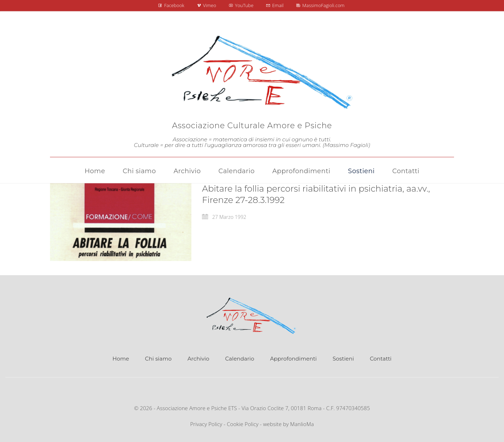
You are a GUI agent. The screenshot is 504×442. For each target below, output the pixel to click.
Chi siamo (158, 359)
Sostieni (343, 359)
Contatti (380, 359)
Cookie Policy (243, 424)
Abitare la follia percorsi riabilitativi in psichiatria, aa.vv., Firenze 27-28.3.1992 (316, 194)
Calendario (240, 359)
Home (121, 359)
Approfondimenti (293, 359)
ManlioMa (302, 424)
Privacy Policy (206, 424)
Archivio (198, 359)
